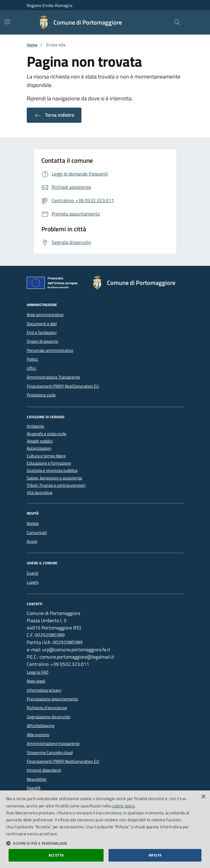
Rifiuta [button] (155, 855)
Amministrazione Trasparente (53, 377)
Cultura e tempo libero (46, 456)
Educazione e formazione (49, 463)
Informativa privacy (44, 690)
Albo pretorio (38, 735)
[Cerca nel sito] (177, 23)
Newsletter (37, 779)
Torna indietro (54, 115)
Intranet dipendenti (44, 770)
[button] (105, 843)
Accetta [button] (56, 855)
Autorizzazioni (39, 448)
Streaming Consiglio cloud (50, 753)
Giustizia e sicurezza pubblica (52, 471)
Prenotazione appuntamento (52, 699)
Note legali (36, 681)
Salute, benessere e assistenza (54, 478)
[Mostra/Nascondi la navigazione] (7, 22)
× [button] (203, 797)
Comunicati (37, 532)
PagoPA (34, 788)
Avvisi (32, 541)
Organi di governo (42, 341)
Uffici (31, 368)
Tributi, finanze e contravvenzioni (56, 485)
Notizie (33, 523)
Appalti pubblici (40, 441)
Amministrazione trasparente (53, 743)
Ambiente (35, 426)
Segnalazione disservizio (48, 717)
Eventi (33, 573)
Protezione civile (41, 395)
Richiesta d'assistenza (47, 708)
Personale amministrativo (50, 350)
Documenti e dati (42, 324)
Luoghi (33, 582)
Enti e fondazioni (42, 332)
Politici (33, 359)
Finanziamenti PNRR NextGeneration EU (63, 386)
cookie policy (123, 806)
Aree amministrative (45, 315)
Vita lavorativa (40, 493)
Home (32, 45)
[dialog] (105, 829)
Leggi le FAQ (38, 672)
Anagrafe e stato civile (46, 434)
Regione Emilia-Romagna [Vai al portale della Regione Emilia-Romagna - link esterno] (50, 5)
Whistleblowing (41, 726)
